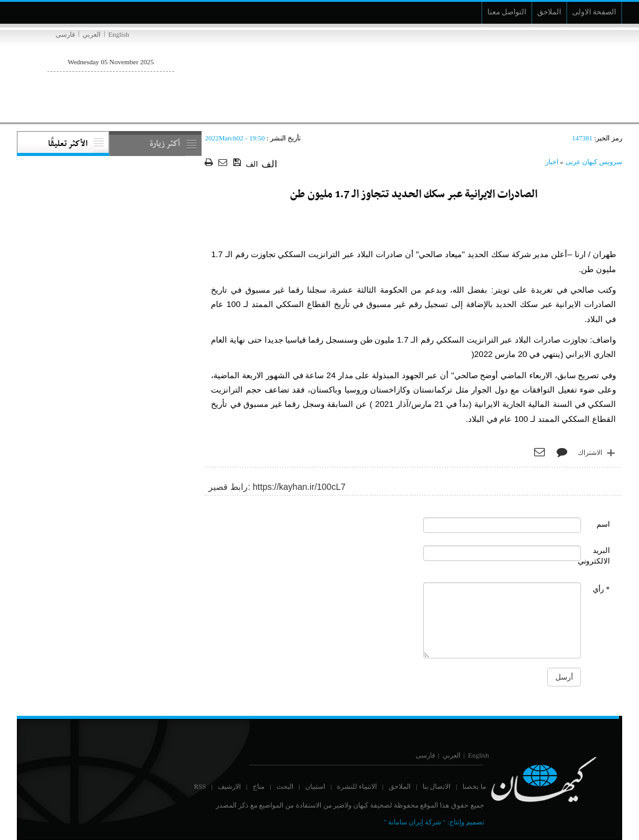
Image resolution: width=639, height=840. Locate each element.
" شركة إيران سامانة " (415, 822)
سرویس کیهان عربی (594, 162)
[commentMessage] (502, 620)
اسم (603, 524)
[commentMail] (502, 553)
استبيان (315, 786)
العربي (91, 34)
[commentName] (502, 525)
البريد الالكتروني (594, 556)
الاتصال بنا (437, 786)
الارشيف (229, 786)
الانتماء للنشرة (357, 786)
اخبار (552, 162)
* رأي (601, 589)
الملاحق (400, 786)
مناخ (259, 786)
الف (252, 164)
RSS (200, 786)
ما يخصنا (474, 786)
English (119, 34)
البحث (285, 786)
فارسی (65, 34)
